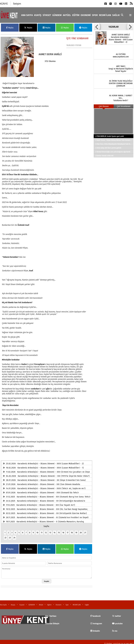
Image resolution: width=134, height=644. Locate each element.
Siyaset (47, 15)
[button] (97, 27)
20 (81, 531)
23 (10, 536)
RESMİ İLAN (105, 15)
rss (115, 629)
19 (76, 531)
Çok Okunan (104, 106)
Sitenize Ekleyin (52, 622)
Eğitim (76, 15)
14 (55, 531)
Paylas (10, 28)
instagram (96, 622)
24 (14, 536)
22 (5, 536)
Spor (95, 15)
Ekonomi (86, 15)
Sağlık (116, 15)
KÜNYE (4, 4)
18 (72, 531)
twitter (117, 614)
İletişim (17, 4)
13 (50, 531)
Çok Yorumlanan (124, 106)
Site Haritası (51, 614)
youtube (117, 622)
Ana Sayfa (27, 15)
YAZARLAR (114, 27)
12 (46, 531)
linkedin (95, 629)
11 (42, 531)
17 (68, 531)
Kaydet (47, 580)
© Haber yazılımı (119, 642)
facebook (95, 614)
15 (59, 531)
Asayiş (38, 15)
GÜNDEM (57, 15)
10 (37, 531)
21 (85, 531)
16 (63, 531)
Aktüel (67, 15)
